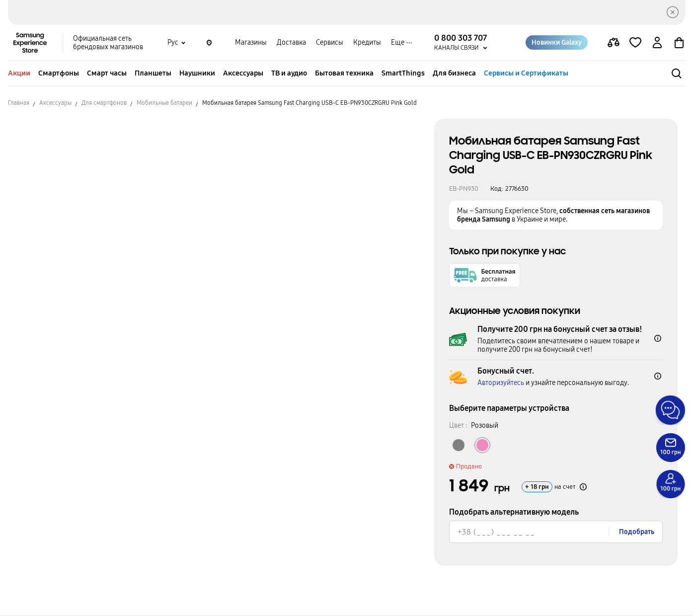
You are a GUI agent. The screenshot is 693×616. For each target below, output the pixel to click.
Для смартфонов (104, 103)
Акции (19, 73)
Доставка (291, 42)
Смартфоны (59, 73)
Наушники (197, 73)
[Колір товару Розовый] (482, 445)
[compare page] (614, 43)
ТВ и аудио (289, 73)
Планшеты (153, 73)
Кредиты (367, 42)
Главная (19, 103)
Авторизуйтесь (501, 383)
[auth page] (657, 43)
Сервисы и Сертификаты (526, 73)
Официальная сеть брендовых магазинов (108, 43)
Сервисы (330, 42)
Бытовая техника (344, 73)
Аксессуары (243, 73)
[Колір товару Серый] (459, 445)
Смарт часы (107, 73)
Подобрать (637, 532)
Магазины (251, 42)
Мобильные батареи (164, 103)
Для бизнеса (454, 73)
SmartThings (403, 73)
